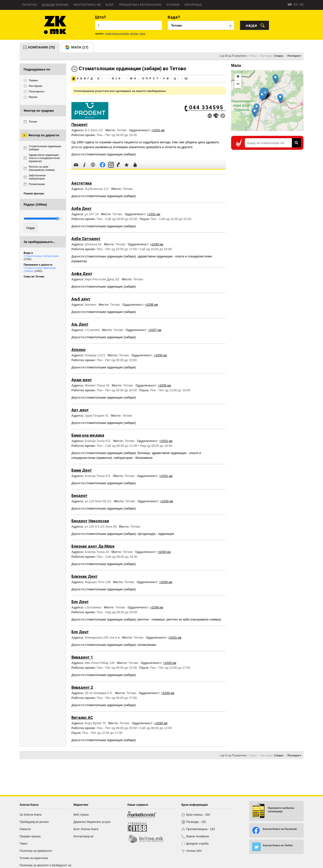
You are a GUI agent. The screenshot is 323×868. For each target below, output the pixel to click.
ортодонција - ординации (156, 534)
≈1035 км (164, 385)
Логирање (193, 5)
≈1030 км (157, 244)
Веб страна (81, 815)
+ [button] (238, 77)
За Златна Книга (31, 815)
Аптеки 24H (194, 851)
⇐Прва (252, 56)
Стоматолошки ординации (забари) (40, 269)
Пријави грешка (30, 836)
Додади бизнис (55, 5)
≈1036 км (151, 305)
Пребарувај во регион (34, 822)
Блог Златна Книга (86, 829)
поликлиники (147, 645)
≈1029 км (170, 663)
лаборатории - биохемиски (133, 458)
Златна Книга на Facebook (280, 829)
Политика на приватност (36, 851)
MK (290, 5)
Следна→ (280, 56)
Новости (25, 829)
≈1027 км (155, 330)
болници (144, 453)
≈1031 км (158, 130)
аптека (134, 34)
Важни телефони (198, 836)
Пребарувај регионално (140, 5)
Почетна (30, 5)
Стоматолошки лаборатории (41, 258)
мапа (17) (80, 47)
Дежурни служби (197, 844)
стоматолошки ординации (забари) (110, 154)
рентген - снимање (151, 619)
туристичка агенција (117, 34)
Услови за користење (34, 858)
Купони (173, 5)
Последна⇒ (294, 56)
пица (142, 34)
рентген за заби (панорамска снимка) (194, 619)
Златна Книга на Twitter (278, 845)
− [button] (238, 84)
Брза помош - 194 (198, 815)
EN (296, 5)
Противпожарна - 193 (201, 829)
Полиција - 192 (196, 822)
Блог (110, 5)
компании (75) (41, 47)
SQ (301, 5)
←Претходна (265, 56)
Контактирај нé (87, 5)
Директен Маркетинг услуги (92, 822)
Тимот (24, 844)
